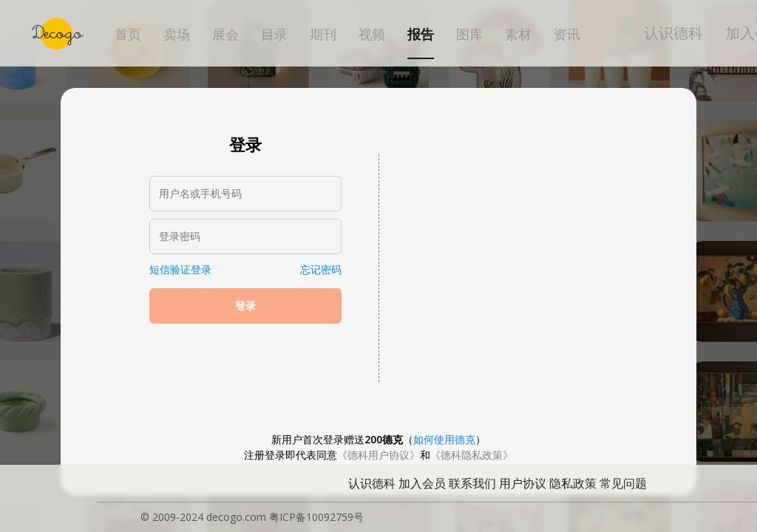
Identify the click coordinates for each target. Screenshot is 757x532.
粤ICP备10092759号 (316, 517)
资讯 (567, 35)
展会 (225, 35)
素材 (518, 35)
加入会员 (422, 483)
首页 (128, 35)
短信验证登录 (180, 269)
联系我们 (472, 483)
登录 (245, 306)
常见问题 (623, 483)
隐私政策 (573, 483)
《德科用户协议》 (378, 455)
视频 (372, 35)
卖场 (177, 35)
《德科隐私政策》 (472, 455)
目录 (274, 35)
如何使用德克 (444, 439)
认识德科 (673, 33)
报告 (421, 35)
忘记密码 (321, 269)
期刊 (323, 35)
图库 (469, 35)
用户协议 (523, 483)
